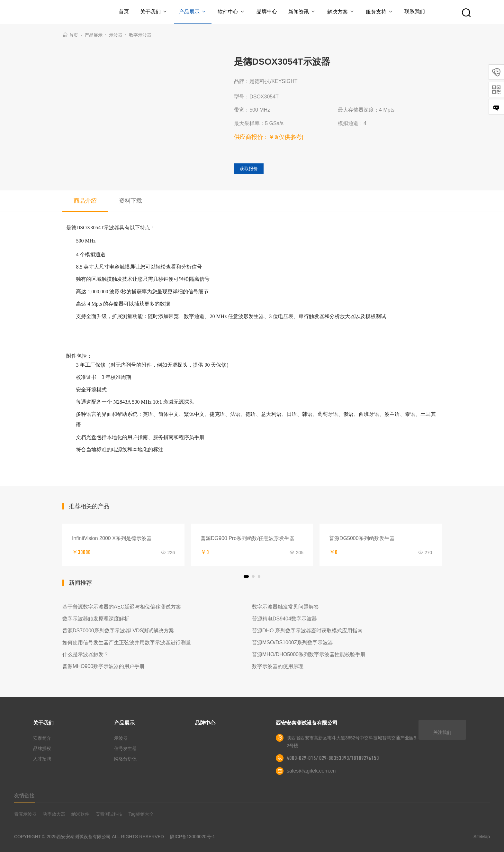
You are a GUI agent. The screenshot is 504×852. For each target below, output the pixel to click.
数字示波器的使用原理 (278, 666)
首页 (123, 11)
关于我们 (153, 12)
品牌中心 (267, 11)
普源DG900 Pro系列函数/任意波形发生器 (248, 538)
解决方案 (341, 12)
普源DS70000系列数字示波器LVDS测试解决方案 (118, 631)
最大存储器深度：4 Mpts (366, 110)
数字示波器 (140, 35)
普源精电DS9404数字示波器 (284, 619)
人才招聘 (42, 759)
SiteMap (482, 837)
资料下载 (130, 201)
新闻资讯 (302, 12)
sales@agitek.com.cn (311, 771)
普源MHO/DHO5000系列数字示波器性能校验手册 (309, 654)
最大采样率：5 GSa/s (259, 123)
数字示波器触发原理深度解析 (96, 619)
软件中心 (231, 12)
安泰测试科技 (109, 814)
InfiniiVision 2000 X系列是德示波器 (112, 538)
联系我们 (415, 11)
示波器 (116, 35)
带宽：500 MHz (252, 110)
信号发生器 (125, 748)
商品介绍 (85, 201)
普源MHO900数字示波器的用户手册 (104, 666)
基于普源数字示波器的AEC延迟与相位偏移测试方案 (122, 607)
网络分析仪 (125, 759)
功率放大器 (54, 814)
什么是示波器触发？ (85, 654)
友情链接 (24, 796)
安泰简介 (42, 738)
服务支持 (380, 12)
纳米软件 (80, 814)
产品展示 (192, 12)
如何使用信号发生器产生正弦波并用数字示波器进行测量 (127, 642)
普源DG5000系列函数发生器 (362, 538)
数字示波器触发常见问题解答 (285, 607)
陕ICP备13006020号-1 (193, 837)
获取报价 (249, 169)
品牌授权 (42, 748)
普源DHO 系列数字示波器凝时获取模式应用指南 (307, 631)
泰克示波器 (25, 814)
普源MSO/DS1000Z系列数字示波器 (292, 642)
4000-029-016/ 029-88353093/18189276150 (333, 758)
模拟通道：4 (352, 123)
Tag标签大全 (141, 814)
